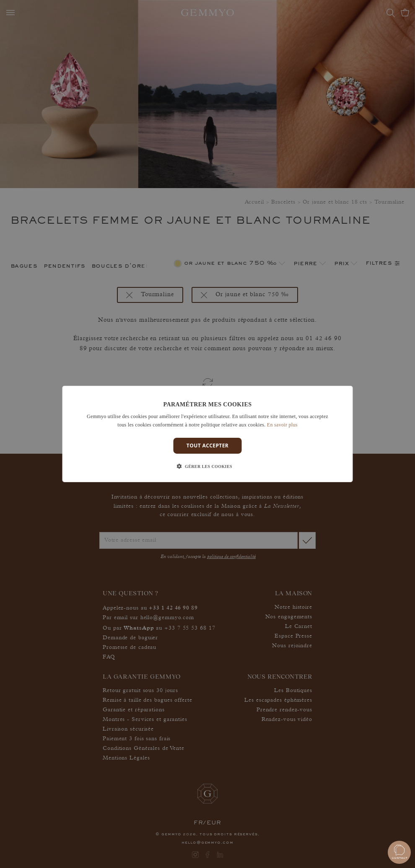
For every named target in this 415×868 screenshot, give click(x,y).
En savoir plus (282, 425)
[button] (207, 467)
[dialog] (208, 434)
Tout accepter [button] (207, 446)
